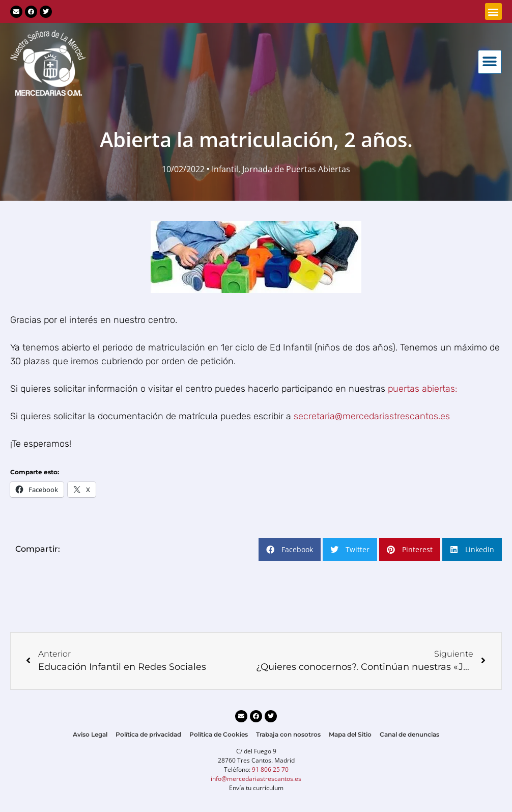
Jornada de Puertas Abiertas (296, 169)
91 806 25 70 (270, 769)
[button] (493, 11)
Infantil (225, 169)
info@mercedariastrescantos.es (256, 779)
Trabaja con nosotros (288, 734)
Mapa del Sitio (350, 734)
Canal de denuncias (409, 734)
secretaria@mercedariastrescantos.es (372, 416)
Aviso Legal (90, 734)
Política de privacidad (148, 734)
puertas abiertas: (422, 389)
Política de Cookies (219, 734)
